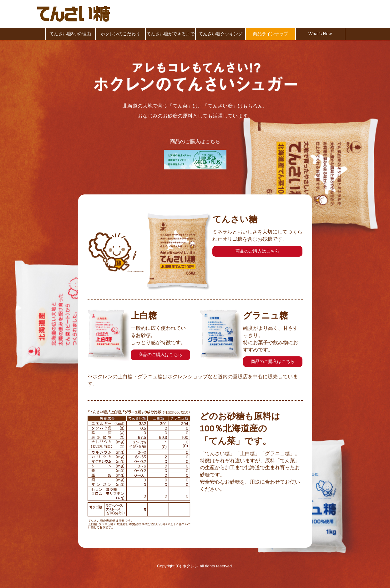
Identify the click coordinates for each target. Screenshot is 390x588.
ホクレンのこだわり (120, 34)
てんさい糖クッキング (220, 34)
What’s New (320, 34)
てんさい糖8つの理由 (70, 34)
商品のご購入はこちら (257, 251)
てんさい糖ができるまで (170, 34)
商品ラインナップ (271, 34)
